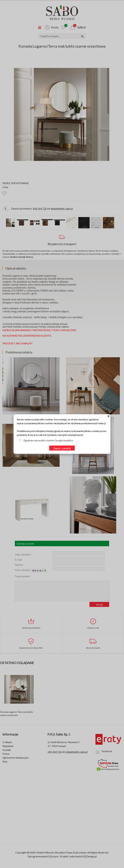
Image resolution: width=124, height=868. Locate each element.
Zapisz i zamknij (62, 448)
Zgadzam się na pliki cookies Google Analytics (48, 440)
